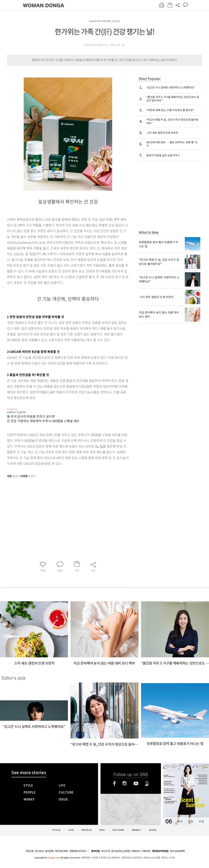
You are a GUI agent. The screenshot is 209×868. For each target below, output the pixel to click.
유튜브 (136, 783)
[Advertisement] (59, 506)
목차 (180, 821)
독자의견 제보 (61, 851)
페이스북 (114, 783)
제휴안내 (136, 851)
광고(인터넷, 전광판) (121, 851)
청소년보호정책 (177, 851)
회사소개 (106, 851)
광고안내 (39, 851)
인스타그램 (125, 783)
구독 (190, 821)
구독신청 (29, 851)
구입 (201, 821)
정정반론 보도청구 (78, 851)
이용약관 (146, 851)
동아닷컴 (95, 851)
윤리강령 (49, 851)
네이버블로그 (147, 783)
